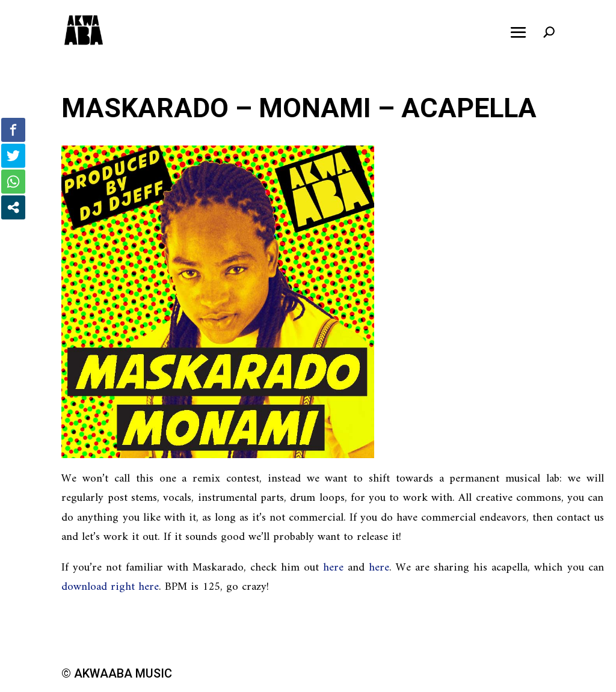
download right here (110, 587)
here (333, 568)
